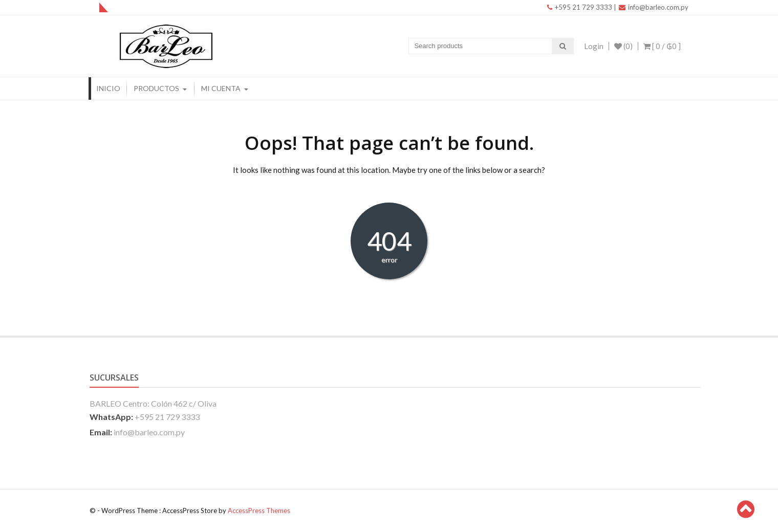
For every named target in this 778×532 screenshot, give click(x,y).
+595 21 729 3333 (580, 7)
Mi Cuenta (221, 88)
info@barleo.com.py (654, 7)
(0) (623, 46)
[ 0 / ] (662, 46)
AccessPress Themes (259, 511)
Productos (156, 88)
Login (594, 46)
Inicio (108, 88)
